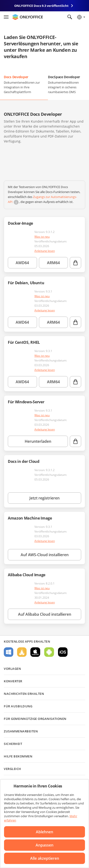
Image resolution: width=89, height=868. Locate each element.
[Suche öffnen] (70, 17)
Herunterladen (38, 441)
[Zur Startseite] (28, 17)
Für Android (49, 652)
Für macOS (35, 652)
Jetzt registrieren (44, 498)
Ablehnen (44, 832)
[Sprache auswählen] (81, 17)
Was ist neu (42, 237)
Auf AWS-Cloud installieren (45, 555)
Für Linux (22, 652)
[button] (9, 155)
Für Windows (9, 652)
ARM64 (53, 263)
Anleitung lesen (45, 251)
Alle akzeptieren (45, 858)
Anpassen (44, 845)
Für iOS (63, 652)
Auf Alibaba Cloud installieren (45, 614)
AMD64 (22, 263)
